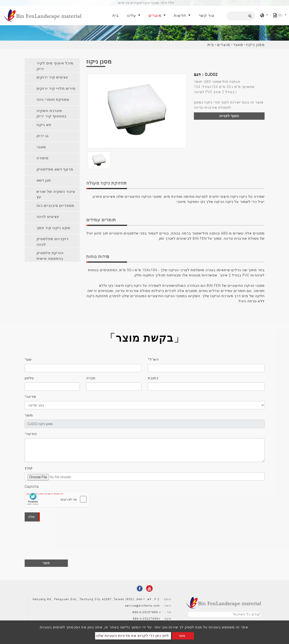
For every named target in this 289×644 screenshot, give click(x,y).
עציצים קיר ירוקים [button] (52, 77)
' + (161, 612)
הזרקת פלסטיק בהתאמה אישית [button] (50, 256)
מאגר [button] (41, 147)
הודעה (31, 434)
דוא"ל (153, 360)
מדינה (30, 397)
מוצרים (224, 45)
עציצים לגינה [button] (48, 217)
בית (116, 15)
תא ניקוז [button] (44, 125)
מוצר (29, 415)
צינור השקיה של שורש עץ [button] (56, 194)
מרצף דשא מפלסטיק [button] (55, 169)
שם (28, 360)
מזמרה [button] (43, 158)
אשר (182, 636)
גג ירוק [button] (43, 136)
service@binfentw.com (143, 606)
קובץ (29, 468)
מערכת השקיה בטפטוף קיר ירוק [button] (52, 113)
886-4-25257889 (145, 612)
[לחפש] (241, 16)
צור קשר (207, 15)
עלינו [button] (132, 15)
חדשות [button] (180, 15)
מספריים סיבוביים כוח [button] (55, 206)
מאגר (238, 45)
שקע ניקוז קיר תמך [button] (53, 228)
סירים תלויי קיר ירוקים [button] (56, 88)
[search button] (249, 17)
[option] (137, 111)
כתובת (153, 378)
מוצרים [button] (156, 15)
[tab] (52, 65)
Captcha (32, 487)
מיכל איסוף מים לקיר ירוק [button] (55, 66)
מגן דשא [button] (44, 180)
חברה (91, 378)
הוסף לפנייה (229, 116)
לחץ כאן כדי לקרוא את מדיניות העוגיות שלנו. (133, 636)
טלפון (29, 378)
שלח (32, 517)
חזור (46, 563)
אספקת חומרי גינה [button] (53, 99)
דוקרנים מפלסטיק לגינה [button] (53, 242)
